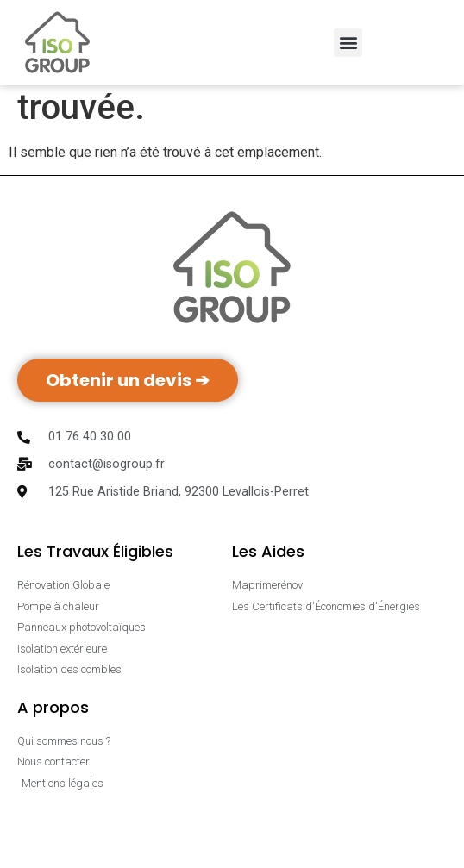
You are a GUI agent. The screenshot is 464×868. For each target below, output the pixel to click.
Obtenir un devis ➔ (128, 427)
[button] (348, 43)
